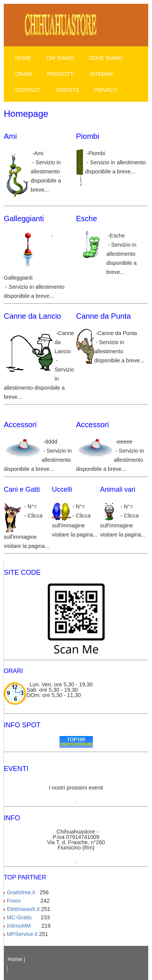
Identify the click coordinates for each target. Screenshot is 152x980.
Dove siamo (106, 58)
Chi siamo (60, 58)
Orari (24, 74)
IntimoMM (22, 926)
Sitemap (101, 74)
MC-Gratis (22, 917)
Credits (67, 90)
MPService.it (21, 934)
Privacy (105, 90)
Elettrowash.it (22, 909)
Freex (21, 901)
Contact (28, 90)
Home (23, 58)
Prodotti (61, 74)
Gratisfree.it (21, 892)
